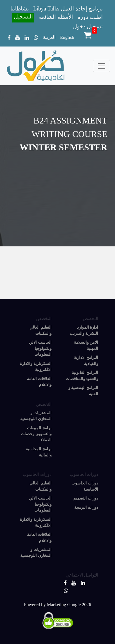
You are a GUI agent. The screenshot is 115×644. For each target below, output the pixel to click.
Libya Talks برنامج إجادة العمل (68, 9)
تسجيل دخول (88, 26)
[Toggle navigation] (102, 66)
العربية (49, 37)
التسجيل (23, 17)
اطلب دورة (90, 17)
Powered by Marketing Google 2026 (57, 605)
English (67, 37)
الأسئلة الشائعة (56, 17)
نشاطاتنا (20, 9)
